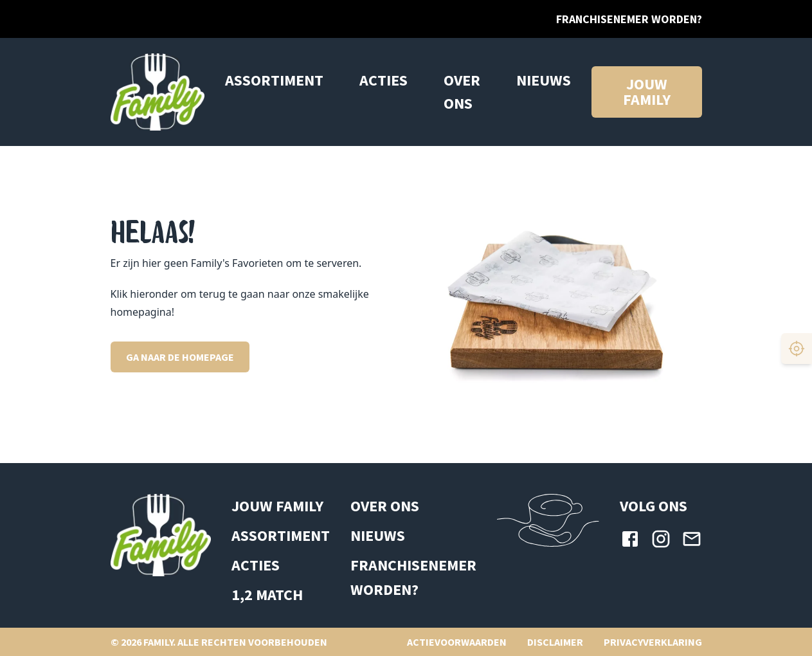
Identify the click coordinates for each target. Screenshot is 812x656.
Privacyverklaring (653, 642)
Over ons (462, 92)
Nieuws (544, 80)
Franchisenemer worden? (629, 19)
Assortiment (274, 80)
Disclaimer (555, 642)
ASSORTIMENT (281, 535)
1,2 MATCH (267, 595)
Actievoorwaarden (457, 642)
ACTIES (383, 80)
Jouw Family (277, 506)
